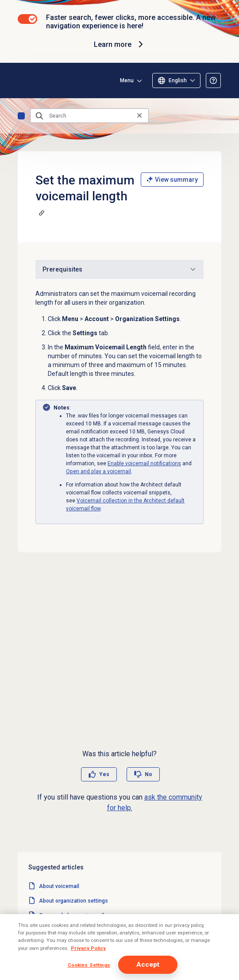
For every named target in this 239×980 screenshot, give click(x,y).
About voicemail (59, 886)
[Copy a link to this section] (42, 213)
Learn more (120, 44)
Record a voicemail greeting (73, 945)
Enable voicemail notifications (144, 463)
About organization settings (73, 901)
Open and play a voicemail (98, 471)
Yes (104, 774)
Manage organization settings (76, 930)
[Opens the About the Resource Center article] (213, 80)
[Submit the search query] (39, 116)
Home (21, 116)
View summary (172, 180)
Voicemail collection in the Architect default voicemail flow (112, 959)
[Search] (89, 116)
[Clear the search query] (139, 116)
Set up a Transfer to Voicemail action (85, 974)
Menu (127, 80)
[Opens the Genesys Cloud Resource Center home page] (21, 80)
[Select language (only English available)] (176, 80)
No (148, 774)
